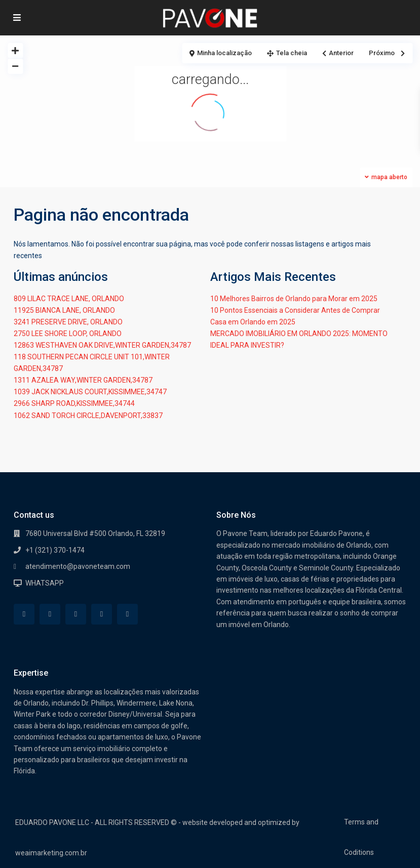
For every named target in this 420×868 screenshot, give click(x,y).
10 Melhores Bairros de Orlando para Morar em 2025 (294, 299)
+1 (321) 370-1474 (55, 550)
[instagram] (127, 614)
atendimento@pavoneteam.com (78, 566)
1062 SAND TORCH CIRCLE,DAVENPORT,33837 (88, 416)
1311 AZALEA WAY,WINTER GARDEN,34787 (83, 380)
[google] (76, 614)
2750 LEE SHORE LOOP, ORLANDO (68, 334)
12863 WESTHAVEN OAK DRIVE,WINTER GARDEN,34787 (102, 345)
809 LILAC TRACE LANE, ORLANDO (69, 299)
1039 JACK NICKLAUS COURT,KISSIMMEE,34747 (90, 392)
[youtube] (102, 614)
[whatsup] (50, 614)
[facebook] (24, 614)
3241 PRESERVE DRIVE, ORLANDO (68, 322)
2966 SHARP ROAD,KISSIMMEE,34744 (74, 403)
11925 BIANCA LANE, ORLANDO (64, 310)
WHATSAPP (45, 583)
